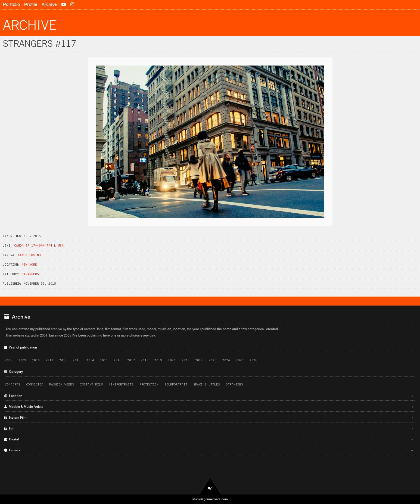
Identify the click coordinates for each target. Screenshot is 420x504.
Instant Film (91, 384)
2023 (213, 360)
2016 (117, 360)
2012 (63, 360)
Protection (149, 384)
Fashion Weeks (62, 384)
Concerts (13, 384)
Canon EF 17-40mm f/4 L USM (39, 245)
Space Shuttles (207, 384)
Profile (31, 4)
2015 (104, 360)
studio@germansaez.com (210, 499)
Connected (35, 384)
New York (29, 265)
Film (209, 428)
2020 (172, 360)
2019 (158, 360)
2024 (226, 360)
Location (209, 396)
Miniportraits (121, 384)
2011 (49, 360)
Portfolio (11, 4)
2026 (253, 360)
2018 (145, 360)
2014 (90, 360)
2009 (22, 360)
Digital (209, 439)
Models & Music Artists (209, 407)
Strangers (30, 274)
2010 (36, 360)
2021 (185, 360)
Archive (49, 4)
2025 (240, 360)
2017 (131, 360)
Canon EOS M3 (29, 255)
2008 (9, 360)
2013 (77, 360)
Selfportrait (176, 384)
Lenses (209, 450)
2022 (199, 360)
